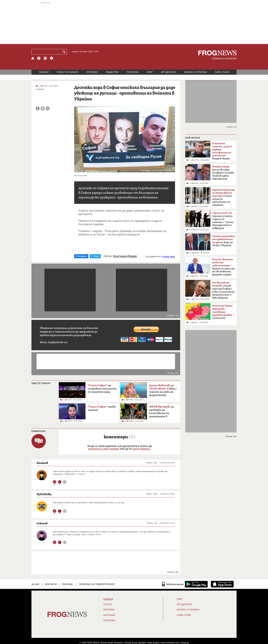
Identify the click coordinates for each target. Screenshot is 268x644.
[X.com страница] (45, 58)
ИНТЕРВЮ (92, 72)
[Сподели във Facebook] (38, 108)
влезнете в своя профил (104, 449)
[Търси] (65, 52)
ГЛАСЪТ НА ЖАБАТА (68, 72)
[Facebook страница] (39, 58)
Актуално (109, 615)
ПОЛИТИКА (133, 72)
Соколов (42, 523)
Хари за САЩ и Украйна (223, 241)
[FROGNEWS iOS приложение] (222, 584)
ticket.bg (185, 643)
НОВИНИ (44, 72)
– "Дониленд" (223, 312)
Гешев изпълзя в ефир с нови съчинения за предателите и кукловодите (223, 290)
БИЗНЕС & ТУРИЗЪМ (196, 72)
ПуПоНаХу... (45, 494)
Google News (169, 257)
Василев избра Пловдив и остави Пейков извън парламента (223, 173)
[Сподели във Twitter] (43, 108)
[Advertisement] (134, 23)
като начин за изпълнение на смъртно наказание (224, 198)
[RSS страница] (52, 58)
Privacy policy (131, 643)
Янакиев (42, 463)
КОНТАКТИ (51, 584)
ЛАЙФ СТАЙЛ (222, 72)
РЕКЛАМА (68, 584)
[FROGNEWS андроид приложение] (196, 584)
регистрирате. (142, 449)
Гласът (108, 604)
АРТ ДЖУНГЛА (168, 72)
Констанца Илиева (125, 256)
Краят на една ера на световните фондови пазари (223, 267)
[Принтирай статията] (48, 108)
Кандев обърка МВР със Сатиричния (222, 152)
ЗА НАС (35, 584)
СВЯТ (150, 72)
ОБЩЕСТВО (112, 72)
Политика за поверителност (97, 584)
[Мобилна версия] (173, 584)
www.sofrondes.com (170, 643)
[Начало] (33, 58)
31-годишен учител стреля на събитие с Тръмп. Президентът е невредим (223, 221)
